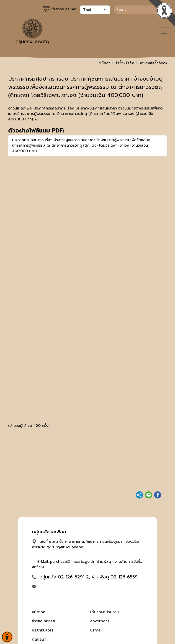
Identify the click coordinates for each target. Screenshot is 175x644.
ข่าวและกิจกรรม (44, 621)
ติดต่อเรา (39, 639)
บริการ (95, 630)
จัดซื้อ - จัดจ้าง (125, 63)
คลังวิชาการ (100, 621)
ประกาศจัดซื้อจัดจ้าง (153, 63)
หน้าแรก (105, 63)
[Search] (140, 10)
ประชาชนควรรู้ (43, 630)
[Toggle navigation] (164, 32)
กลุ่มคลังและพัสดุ (32, 32)
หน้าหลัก (39, 612)
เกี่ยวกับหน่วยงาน (104, 612)
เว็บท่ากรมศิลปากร (60, 9)
